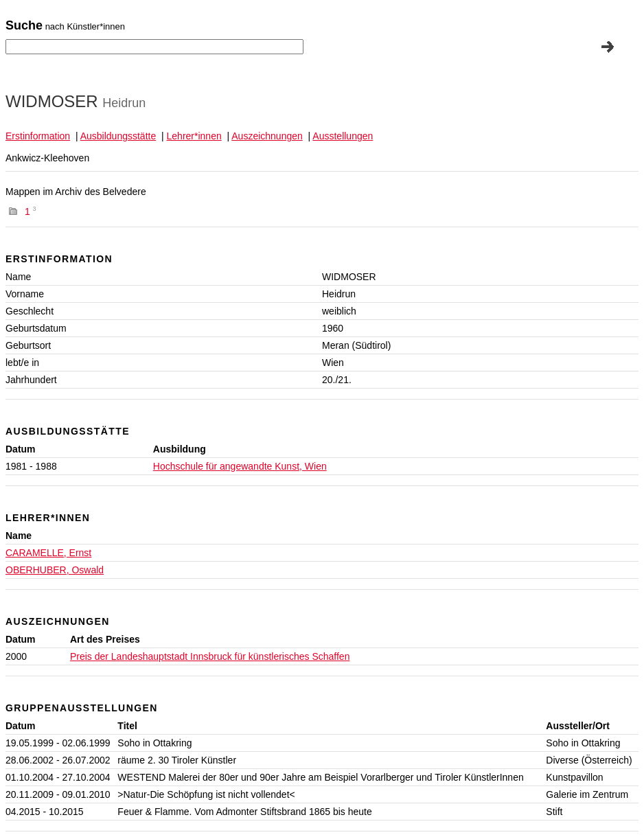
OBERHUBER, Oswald (55, 570)
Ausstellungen (343, 136)
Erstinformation (38, 136)
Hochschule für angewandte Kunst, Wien (240, 466)
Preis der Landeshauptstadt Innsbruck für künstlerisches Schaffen (210, 656)
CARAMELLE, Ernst (48, 553)
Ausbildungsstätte (118, 136)
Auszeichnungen (267, 136)
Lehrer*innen (194, 136)
